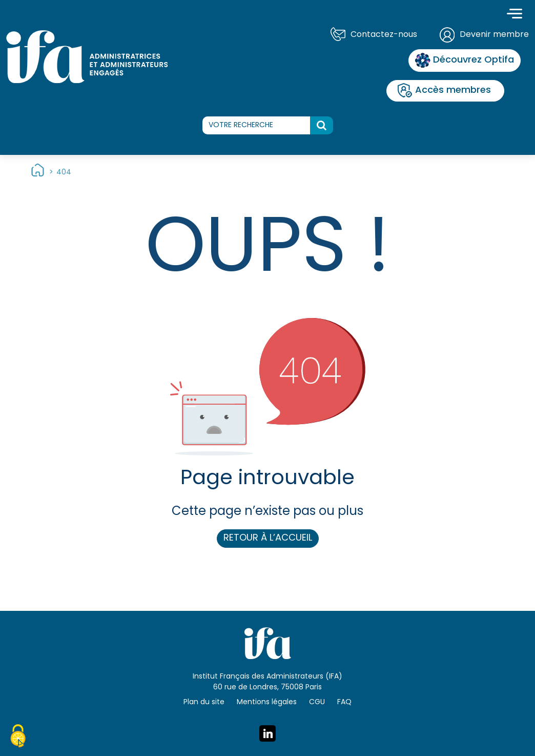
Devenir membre (494, 35)
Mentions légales (267, 702)
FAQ (344, 702)
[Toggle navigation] (515, 15)
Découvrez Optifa (465, 60)
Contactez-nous (384, 35)
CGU (317, 702)
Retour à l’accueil (268, 538)
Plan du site (204, 702)
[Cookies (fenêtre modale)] (18, 738)
